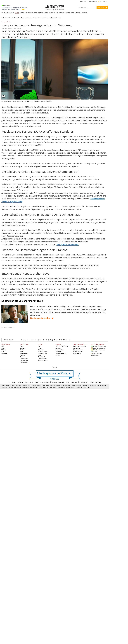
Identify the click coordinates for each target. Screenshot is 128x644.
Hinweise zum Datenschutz (60, 382)
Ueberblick (29, 18)
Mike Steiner (84, 382)
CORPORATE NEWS (28, 15)
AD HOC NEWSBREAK (62, 346)
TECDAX (4, 350)
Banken (9, 22)
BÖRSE (17, 13)
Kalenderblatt (24, 362)
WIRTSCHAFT (23, 13)
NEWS (3, 13)
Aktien (40, 355)
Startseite (17, 18)
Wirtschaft (23, 348)
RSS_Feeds (59, 352)
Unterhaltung (24, 359)
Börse (23, 18)
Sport (22, 352)
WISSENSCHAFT (54, 13)
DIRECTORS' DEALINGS (39, 15)
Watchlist (58, 348)
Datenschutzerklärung (42, 382)
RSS (100, 1)
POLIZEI (68, 13)
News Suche (101, 7)
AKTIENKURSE (10, 13)
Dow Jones (4, 353)
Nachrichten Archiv (61, 353)
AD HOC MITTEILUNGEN (7, 15)
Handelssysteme (43, 352)
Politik (22, 350)
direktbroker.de (78, 352)
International (24, 360)
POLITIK (30, 13)
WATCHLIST (105, 1)
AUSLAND (62, 13)
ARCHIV (81, 1)
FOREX (40, 348)
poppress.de (77, 353)
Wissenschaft (24, 353)
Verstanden (84, 387)
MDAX (3, 348)
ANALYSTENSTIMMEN (18, 15)
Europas (4, 22)
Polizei (22, 357)
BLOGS (86, 1)
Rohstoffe (41, 350)
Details (78, 387)
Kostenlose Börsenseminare (78, 349)
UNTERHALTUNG (43, 13)
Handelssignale (42, 353)
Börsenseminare (43, 360)
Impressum (29, 382)
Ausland (22, 355)
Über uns (74, 382)
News (14, 382)
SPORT (36, 13)
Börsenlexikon (8, 340)
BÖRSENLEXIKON (93, 1)
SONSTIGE (84, 13)
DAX (3, 346)
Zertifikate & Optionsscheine (42, 358)
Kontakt (58, 355)
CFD (39, 346)
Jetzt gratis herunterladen (68, 245)
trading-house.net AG (79, 346)
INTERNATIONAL (76, 13)
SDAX (3, 352)
